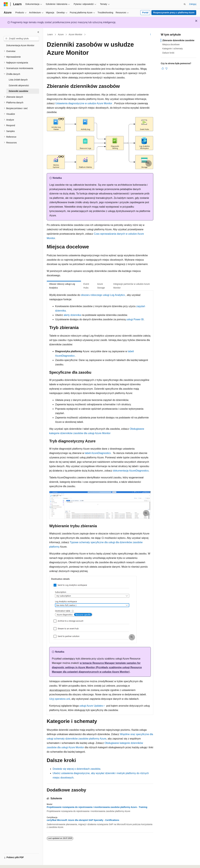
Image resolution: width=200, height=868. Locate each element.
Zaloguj (193, 4)
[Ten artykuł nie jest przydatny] (166, 68)
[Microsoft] (6, 4)
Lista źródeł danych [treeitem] (18, 80)
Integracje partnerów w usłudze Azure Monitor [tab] (131, 286)
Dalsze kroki (168, 53)
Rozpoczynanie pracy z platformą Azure (174, 13)
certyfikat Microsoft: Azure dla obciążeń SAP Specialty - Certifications (83, 820)
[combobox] (21, 39)
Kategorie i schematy (173, 49)
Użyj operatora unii (60, 699)
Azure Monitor (75, 34)
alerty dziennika (72, 315)
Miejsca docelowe (171, 44)
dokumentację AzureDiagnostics (131, 471)
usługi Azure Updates (91, 706)
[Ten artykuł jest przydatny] (163, 68)
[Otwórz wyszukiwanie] (185, 4)
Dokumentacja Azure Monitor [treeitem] (20, 45)
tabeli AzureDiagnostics (98, 453)
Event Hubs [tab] (86, 286)
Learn (50, 34)
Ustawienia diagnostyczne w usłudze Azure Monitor (84, 103)
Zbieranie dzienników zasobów (178, 40)
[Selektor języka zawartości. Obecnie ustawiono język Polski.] (10, 863)
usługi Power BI (135, 319)
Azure (61, 34)
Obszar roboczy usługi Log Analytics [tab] (62, 286)
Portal (145, 13)
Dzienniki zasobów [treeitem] (18, 91)
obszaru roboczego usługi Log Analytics (103, 295)
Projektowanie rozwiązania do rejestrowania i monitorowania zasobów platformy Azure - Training (97, 807)
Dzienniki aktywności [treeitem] (19, 85)
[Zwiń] (38, 32)
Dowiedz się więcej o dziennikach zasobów (76, 769)
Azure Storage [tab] (101, 286)
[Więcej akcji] (151, 35)
